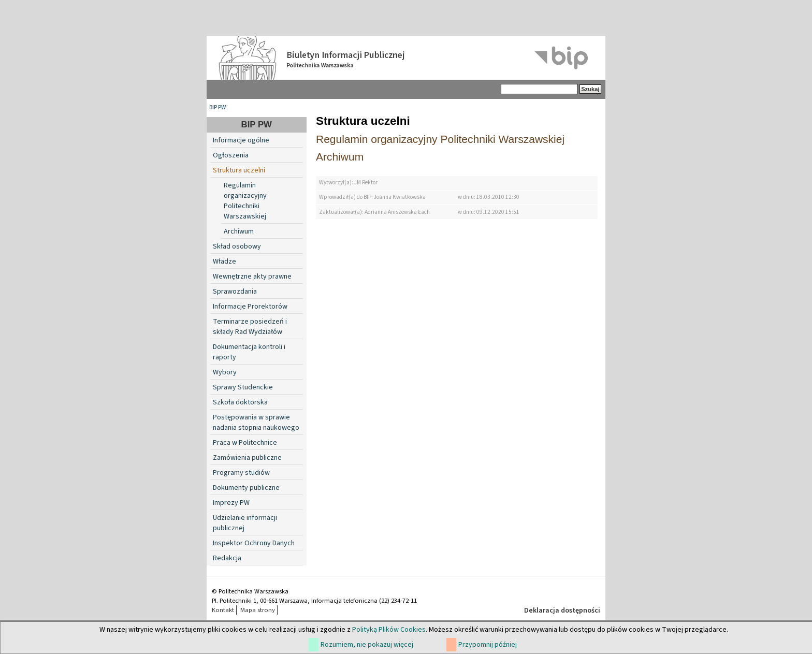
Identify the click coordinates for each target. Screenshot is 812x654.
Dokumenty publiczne (246, 488)
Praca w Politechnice (245, 443)
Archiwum (239, 231)
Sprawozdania (235, 292)
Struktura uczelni (239, 170)
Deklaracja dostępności (562, 611)
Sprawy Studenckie (243, 387)
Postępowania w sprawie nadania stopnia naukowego (256, 423)
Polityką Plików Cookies (389, 630)
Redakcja (227, 558)
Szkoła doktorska (240, 402)
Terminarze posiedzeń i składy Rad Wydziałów (250, 327)
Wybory (225, 372)
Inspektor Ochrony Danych (254, 543)
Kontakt (223, 610)
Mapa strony (258, 610)
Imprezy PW (231, 503)
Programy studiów (241, 473)
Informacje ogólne (241, 140)
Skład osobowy (237, 246)
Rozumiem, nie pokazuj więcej (367, 645)
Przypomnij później (488, 645)
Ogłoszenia (231, 155)
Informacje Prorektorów (250, 307)
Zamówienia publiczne (247, 458)
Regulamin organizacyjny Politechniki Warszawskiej (245, 201)
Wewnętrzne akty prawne (252, 277)
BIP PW (218, 107)
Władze (224, 261)
